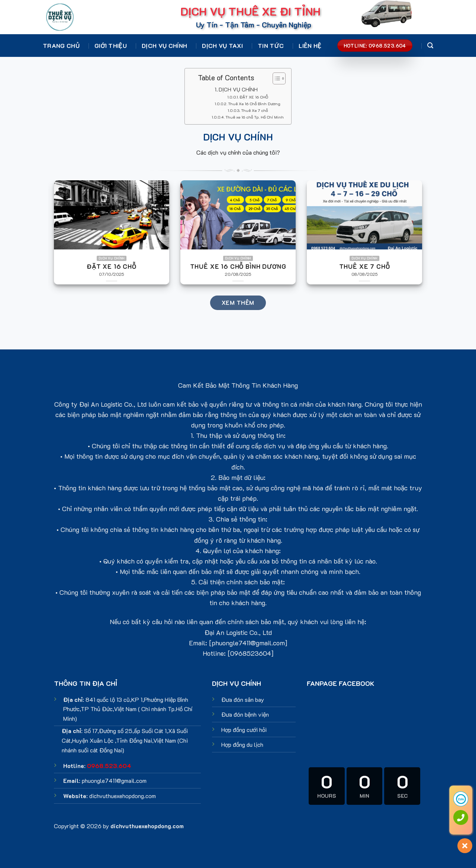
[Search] (430, 46)
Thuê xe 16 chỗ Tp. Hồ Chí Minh (255, 117)
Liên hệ (310, 46)
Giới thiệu (111, 46)
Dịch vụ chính (164, 46)
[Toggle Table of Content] (275, 78)
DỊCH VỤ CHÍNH (238, 89)
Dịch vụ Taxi (222, 46)
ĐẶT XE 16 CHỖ (254, 97)
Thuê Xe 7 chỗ (254, 110)
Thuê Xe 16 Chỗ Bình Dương (254, 104)
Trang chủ (61, 46)
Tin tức (271, 46)
